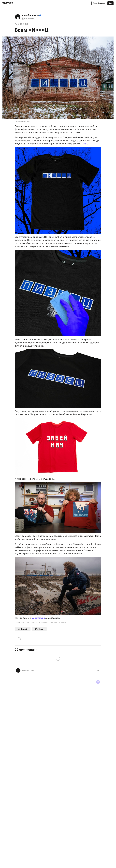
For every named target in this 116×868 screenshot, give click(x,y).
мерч (84, 144)
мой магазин (38, 618)
